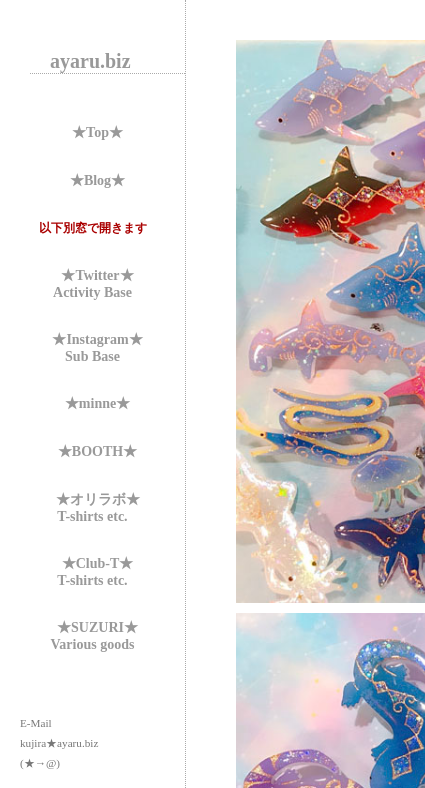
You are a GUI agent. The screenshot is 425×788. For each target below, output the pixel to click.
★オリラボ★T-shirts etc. (98, 508)
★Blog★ (97, 180)
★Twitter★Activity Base (93, 284)
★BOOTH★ (97, 451)
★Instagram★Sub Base (97, 348)
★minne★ (97, 403)
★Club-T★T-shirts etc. (95, 572)
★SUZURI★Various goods (94, 636)
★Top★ (97, 132)
